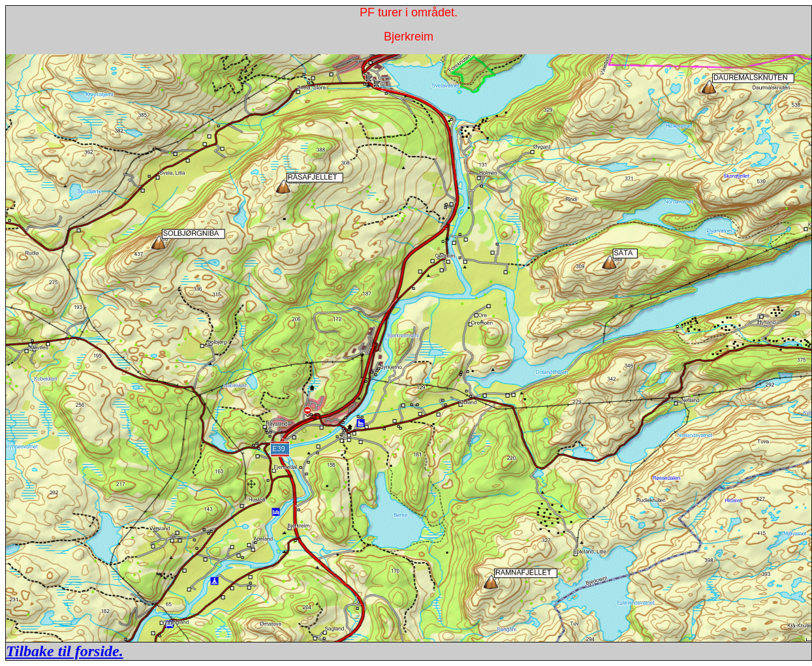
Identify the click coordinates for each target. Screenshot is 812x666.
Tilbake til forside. (65, 651)
